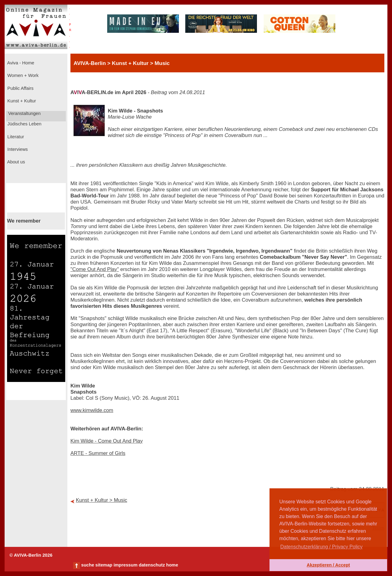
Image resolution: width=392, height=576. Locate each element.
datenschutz (152, 565)
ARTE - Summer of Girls (98, 453)
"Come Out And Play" (95, 269)
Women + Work (22, 75)
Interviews (17, 149)
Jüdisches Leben (24, 124)
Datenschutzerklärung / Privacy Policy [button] (321, 547)
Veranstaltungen (24, 113)
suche (88, 565)
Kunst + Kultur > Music (102, 500)
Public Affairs (20, 88)
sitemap (104, 565)
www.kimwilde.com (92, 410)
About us (16, 162)
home (172, 565)
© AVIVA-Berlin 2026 (31, 555)
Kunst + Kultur (21, 101)
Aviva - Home (20, 63)
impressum (126, 565)
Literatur (15, 137)
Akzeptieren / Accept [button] (328, 565)
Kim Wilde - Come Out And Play (107, 441)
